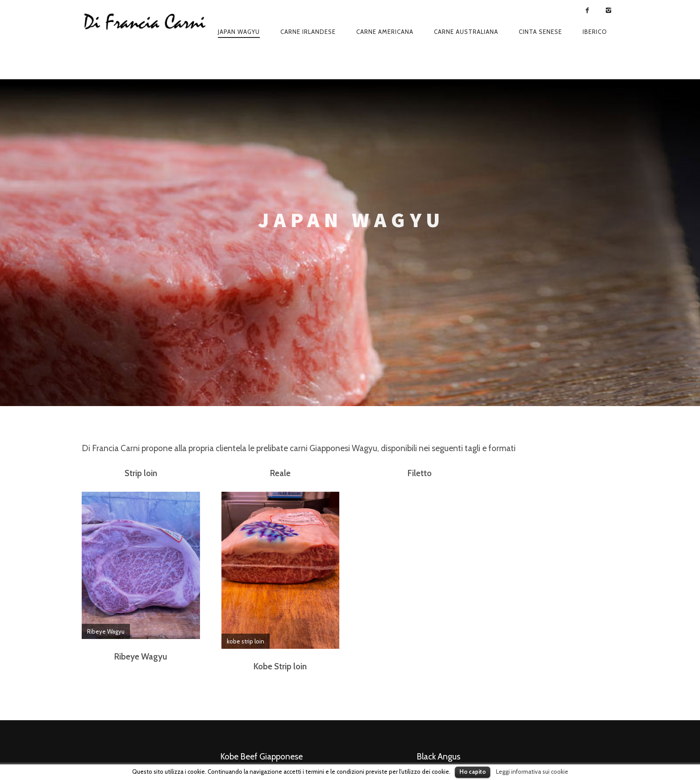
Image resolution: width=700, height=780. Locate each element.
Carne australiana (466, 32)
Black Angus (438, 757)
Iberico (595, 32)
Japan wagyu (239, 32)
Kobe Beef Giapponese (261, 757)
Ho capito (473, 772)
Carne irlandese (308, 32)
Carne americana (385, 32)
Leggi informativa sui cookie (532, 772)
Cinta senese (540, 32)
